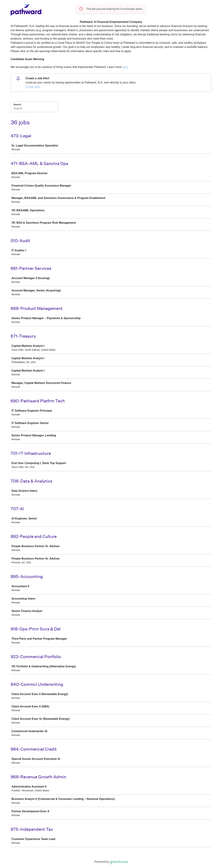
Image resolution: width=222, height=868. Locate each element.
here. (125, 67)
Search (17, 104)
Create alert (33, 87)
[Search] (34, 109)
